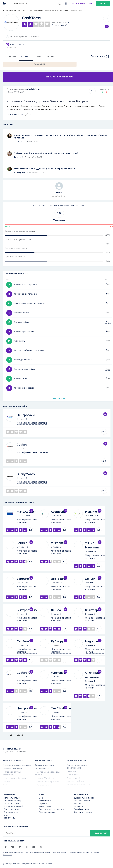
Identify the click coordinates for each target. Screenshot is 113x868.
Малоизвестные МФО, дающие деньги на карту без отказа (44, 169)
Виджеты (79, 807)
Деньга (56, 610)
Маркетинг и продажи (48, 782)
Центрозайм (26, 415)
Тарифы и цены (82, 809)
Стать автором (11, 804)
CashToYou (33, 89)
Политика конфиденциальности (38, 852)
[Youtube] (34, 847)
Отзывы (21, 516)
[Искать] (45, 4)
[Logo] (11, 22)
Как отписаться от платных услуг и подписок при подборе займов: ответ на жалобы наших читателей (61, 137)
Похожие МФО (40, 64)
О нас (42, 798)
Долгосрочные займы (24, 369)
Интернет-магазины (13, 769)
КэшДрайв (58, 512)
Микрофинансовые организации (29, 303)
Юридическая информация (13, 852)
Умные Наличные (92, 545)
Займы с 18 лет (21, 379)
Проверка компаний (13, 807)
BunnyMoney (26, 474)
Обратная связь (47, 812)
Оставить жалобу (12, 801)
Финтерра (92, 610)
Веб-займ (58, 579)
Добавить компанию (84, 798)
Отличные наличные (92, 675)
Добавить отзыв (84, 4)
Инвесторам (45, 807)
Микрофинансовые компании (31, 11)
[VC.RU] (41, 847)
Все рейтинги (59, 398)
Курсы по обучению (45, 765)
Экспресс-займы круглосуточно (29, 350)
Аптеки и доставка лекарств (17, 765)
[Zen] (27, 847)
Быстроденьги (27, 610)
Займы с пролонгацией (25, 332)
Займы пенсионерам (24, 388)
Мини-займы (19, 341)
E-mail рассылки (11, 809)
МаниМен (92, 512)
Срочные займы (21, 322)
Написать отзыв (12, 798)
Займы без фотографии (25, 294)
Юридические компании (79, 785)
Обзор (39, 57)
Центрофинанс (28, 709)
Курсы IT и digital (46, 778)
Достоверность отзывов (52, 809)
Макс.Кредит (26, 512)
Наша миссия (45, 801)
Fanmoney (58, 673)
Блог (6, 815)
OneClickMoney (62, 709)
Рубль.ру (57, 641)
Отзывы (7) (26, 57)
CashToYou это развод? (52, 11)
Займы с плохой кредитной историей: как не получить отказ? (46, 153)
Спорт (8, 785)
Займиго (23, 579)
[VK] (12, 847)
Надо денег (94, 641)
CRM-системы (74, 775)
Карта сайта (8, 855)
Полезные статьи (12, 812)
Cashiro (22, 445)
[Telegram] (5, 847)
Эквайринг (72, 772)
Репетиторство (45, 785)
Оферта (97, 852)
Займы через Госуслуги (25, 285)
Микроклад (59, 543)
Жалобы (50, 57)
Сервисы (43, 804)
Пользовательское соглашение (80, 852)
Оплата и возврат (83, 812)
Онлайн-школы (42, 769)
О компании (11, 57)
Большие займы (21, 313)
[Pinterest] (20, 847)
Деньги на (92, 579)
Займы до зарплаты (23, 360)
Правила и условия (59, 852)
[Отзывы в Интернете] (10, 3)
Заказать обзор (82, 801)
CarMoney (24, 641)
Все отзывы (10, 818)
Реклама (78, 804)
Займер (22, 543)
